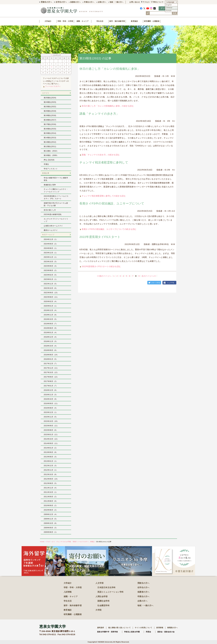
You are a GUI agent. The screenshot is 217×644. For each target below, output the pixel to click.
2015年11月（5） (51, 417)
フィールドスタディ (53, 86)
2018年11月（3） (51, 341)
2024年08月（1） (51, 248)
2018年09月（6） (51, 350)
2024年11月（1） (51, 239)
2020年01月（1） (51, 306)
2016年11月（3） (51, 395)
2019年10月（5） (51, 319)
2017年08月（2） (51, 381)
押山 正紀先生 (49, 160)
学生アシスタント (51, 169)
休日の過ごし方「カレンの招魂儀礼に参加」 (110, 69)
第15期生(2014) (50, 133)
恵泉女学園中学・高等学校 (108, 632)
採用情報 (160, 628)
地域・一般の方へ (117, 2)
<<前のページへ (104, 276)
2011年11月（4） (51, 488)
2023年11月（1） (51, 257)
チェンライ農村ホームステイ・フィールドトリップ (56, 190)
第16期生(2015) (50, 129)
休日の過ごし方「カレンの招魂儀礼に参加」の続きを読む (108, 106)
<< (52, 55)
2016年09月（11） (51, 404)
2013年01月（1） (51, 461)
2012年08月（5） (51, 483)
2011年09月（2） (51, 497)
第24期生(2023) (50, 102)
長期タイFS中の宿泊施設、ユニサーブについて (112, 203)
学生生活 (100, 21)
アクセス (146, 2)
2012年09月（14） (51, 479)
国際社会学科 (103, 601)
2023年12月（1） (51, 253)
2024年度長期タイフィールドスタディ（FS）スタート (56, 197)
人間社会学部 (102, 596)
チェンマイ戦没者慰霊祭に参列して (104, 162)
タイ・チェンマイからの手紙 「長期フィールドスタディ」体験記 (73, 542)
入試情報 (68, 592)
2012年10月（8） (51, 474)
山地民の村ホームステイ (53, 226)
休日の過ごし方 (50, 210)
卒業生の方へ (89, 2)
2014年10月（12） (51, 439)
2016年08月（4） (51, 408)
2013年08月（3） (51, 457)
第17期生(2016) (50, 124)
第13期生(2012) (50, 142)
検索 (175, 13)
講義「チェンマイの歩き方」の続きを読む (101, 155)
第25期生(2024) (50, 98)
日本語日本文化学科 (106, 587)
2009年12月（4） (51, 514)
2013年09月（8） (51, 452)
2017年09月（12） (51, 377)
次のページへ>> (149, 276)
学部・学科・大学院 (65, 21)
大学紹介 (48, 21)
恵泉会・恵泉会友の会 (166, 632)
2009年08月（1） (51, 532)
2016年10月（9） (51, 399)
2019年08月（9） (51, 328)
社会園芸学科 (103, 605)
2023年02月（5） (51, 275)
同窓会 (148, 632)
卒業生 (46, 164)
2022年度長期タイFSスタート (100, 237)
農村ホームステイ (51, 230)
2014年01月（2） (51, 448)
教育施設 (134, 21)
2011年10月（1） (51, 492)
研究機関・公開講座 (152, 21)
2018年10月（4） (51, 346)
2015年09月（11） (51, 426)
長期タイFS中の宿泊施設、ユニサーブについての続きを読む (109, 229)
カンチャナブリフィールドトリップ (56, 220)
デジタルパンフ (168, 8)
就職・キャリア (83, 21)
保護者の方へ (75, 2)
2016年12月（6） (51, 390)
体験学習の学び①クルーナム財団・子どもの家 (56, 204)
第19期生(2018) (50, 115)
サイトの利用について (143, 628)
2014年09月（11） (51, 443)
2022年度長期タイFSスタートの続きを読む (101, 266)
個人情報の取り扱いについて (120, 628)
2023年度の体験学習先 (53, 214)
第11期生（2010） (51, 151)
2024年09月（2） (51, 244)
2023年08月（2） (51, 270)
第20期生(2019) (50, 111)
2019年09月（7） (51, 324)
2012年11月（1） (51, 470)
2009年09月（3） (51, 528)
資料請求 (101, 628)
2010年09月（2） (51, 506)
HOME (42, 542)
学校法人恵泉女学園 (132, 632)
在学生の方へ (61, 2)
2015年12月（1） (51, 412)
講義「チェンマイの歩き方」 (99, 114)
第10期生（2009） (51, 155)
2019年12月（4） (51, 310)
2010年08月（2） (51, 510)
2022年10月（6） (51, 288)
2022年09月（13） (51, 293)
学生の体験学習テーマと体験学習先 (56, 179)
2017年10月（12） (51, 372)
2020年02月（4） (51, 301)
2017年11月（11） (51, 368)
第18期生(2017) (50, 120)
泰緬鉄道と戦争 (50, 185)
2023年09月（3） (51, 266)
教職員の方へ (173, 628)
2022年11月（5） (51, 284)
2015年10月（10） (51, 421)
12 (52, 67)
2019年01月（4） (51, 333)
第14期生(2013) (50, 138)
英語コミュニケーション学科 (111, 592)
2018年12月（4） (51, 337)
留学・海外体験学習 (117, 21)
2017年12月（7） (51, 364)
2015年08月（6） (51, 430)
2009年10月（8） (51, 523)
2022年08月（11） (51, 297)
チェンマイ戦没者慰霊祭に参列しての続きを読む (104, 196)
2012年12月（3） (51, 466)
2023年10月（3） (51, 262)
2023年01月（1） (51, 279)
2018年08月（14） (51, 355)
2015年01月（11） (51, 435)
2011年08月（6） (51, 501)
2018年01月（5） (51, 359)
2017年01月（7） (51, 386)
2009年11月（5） (51, 519)
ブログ (48, 542)
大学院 (99, 610)
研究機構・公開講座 (73, 614)
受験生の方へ (46, 2)
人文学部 (100, 583)
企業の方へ (102, 2)
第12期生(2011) (50, 147)
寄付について (158, 2)
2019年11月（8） (51, 315)
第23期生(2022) (50, 107)
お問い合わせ (135, 2)
